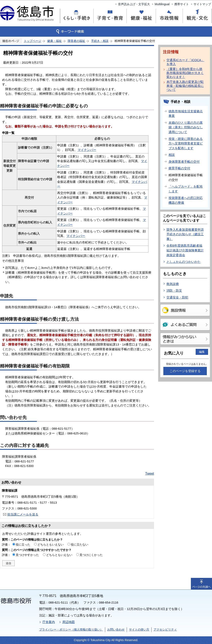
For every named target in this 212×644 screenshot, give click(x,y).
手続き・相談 (100, 41)
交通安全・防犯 (177, 297)
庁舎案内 (49, 622)
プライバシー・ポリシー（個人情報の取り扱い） (71, 629)
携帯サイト (182, 4)
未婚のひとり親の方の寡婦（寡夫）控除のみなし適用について (186, 127)
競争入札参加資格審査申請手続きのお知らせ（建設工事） (185, 234)
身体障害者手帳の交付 (184, 162)
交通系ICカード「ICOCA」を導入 (185, 62)
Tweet (150, 474)
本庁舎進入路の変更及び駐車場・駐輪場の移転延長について (185, 86)
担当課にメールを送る (23, 514)
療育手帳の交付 (179, 168)
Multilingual (162, 4)
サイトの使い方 (139, 629)
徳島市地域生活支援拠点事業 (186, 114)
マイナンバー (87, 150)
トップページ (33, 41)
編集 (202, 352)
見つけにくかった (91, 555)
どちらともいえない (51, 545)
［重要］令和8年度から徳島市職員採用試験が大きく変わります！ (185, 73)
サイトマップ (202, 4)
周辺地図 (69, 622)
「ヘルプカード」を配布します (186, 189)
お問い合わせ (116, 629)
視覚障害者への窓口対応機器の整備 (186, 200)
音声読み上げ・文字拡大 (134, 4)
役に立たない (79, 545)
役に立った (23, 545)
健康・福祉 (54, 41)
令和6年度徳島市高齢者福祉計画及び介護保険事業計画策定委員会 (185, 250)
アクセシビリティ (165, 629)
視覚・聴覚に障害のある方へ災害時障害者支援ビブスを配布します (186, 143)
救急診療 (173, 284)
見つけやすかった (27, 555)
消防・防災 (174, 290)
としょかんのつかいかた (184, 262)
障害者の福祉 (76, 41)
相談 (172, 155)
